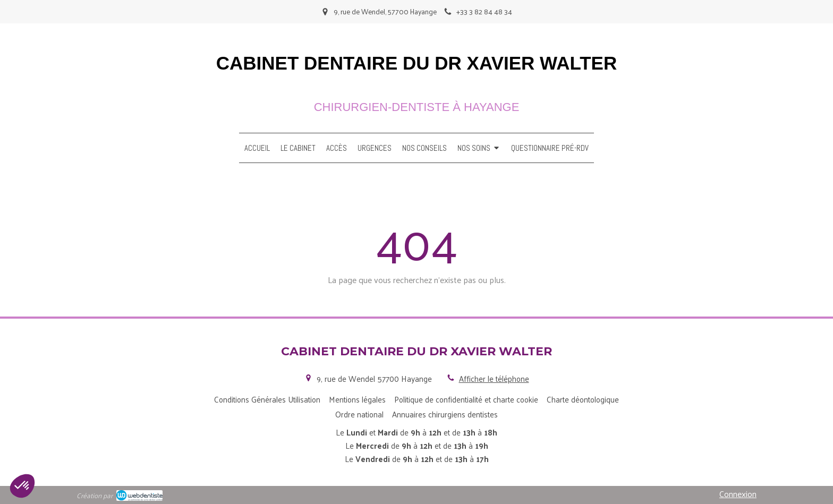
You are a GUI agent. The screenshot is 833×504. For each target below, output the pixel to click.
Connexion (738, 494)
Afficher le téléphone (494, 378)
